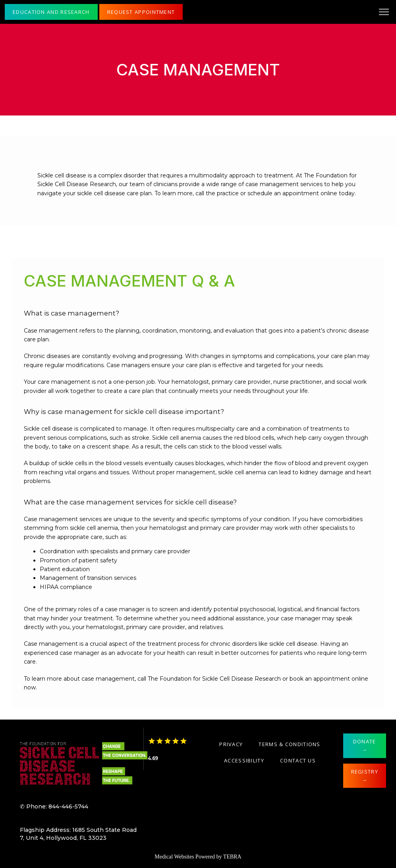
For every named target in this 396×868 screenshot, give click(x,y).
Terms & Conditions (289, 744)
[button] (384, 13)
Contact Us (298, 760)
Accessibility (244, 760)
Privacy (231, 744)
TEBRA (232, 857)
